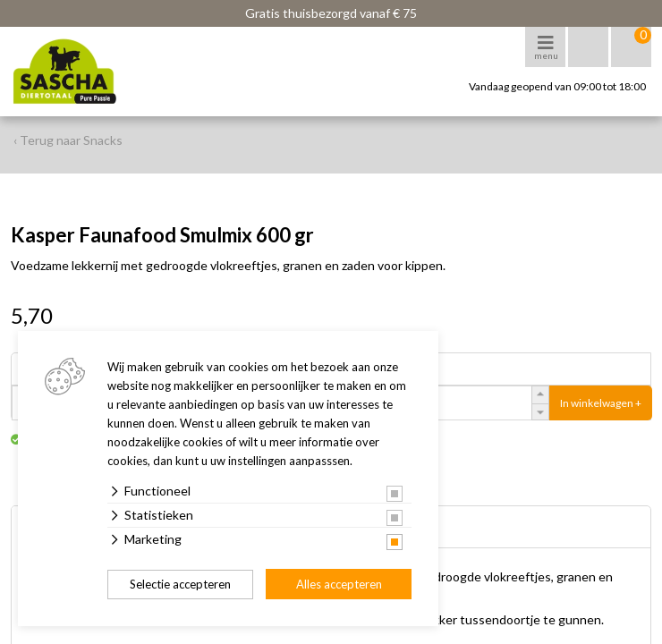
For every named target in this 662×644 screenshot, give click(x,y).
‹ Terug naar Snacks (68, 140)
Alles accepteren (339, 584)
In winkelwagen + (601, 403)
